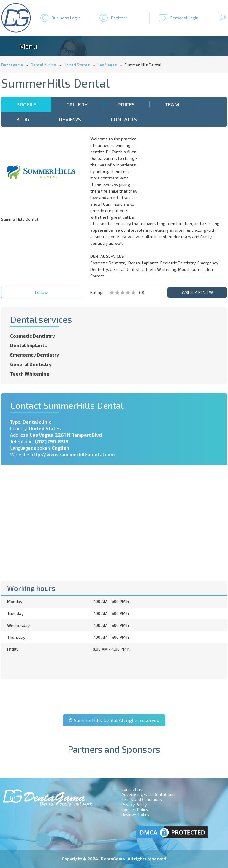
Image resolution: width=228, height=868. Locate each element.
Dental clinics (43, 65)
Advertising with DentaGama (149, 794)
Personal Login (184, 18)
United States (77, 65)
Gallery (77, 104)
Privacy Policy (134, 804)
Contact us (132, 789)
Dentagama (12, 65)
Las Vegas (107, 65)
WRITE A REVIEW (197, 292)
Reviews (70, 119)
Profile (26, 104)
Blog (23, 119)
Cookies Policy (135, 809)
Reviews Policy (135, 814)
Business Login (66, 18)
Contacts (124, 119)
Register (119, 18)
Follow (41, 292)
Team (172, 104)
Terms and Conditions (142, 799)
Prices (126, 104)
